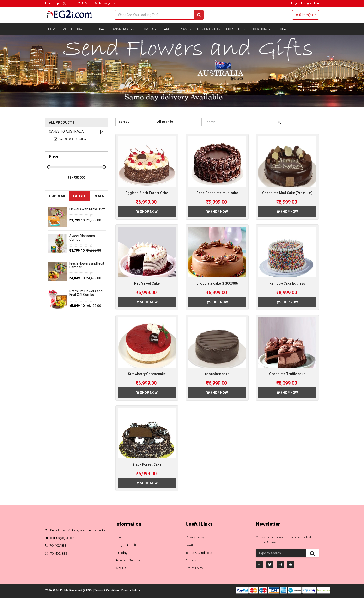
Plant (186, 29)
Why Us (121, 568)
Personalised (209, 29)
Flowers (149, 29)
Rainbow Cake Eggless (287, 283)
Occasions (261, 29)
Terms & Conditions (199, 553)
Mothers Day (74, 29)
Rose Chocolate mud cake (217, 193)
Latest (79, 196)
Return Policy (194, 568)
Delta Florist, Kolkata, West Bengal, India (75, 530)
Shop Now (147, 212)
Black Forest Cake (147, 464)
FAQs (189, 545)
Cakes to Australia (66, 131)
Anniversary (124, 29)
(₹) (58, 3)
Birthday (99, 29)
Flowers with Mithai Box (87, 209)
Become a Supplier (128, 560)
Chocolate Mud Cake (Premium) (287, 193)
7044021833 (56, 546)
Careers (191, 560)
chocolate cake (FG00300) (217, 283)
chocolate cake (217, 374)
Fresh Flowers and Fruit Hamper (87, 265)
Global (283, 29)
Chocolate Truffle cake (287, 374)
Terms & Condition (107, 590)
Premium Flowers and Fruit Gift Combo (86, 293)
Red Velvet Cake (147, 283)
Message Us (105, 3)
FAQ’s (82, 3)
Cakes (168, 29)
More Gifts (236, 29)
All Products (62, 123)
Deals (99, 196)
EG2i (90, 590)
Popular (57, 196)
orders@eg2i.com (60, 538)
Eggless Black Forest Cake (147, 193)
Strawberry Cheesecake (147, 374)
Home (52, 29)
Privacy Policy (195, 537)
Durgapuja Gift (126, 545)
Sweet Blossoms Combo (82, 238)
